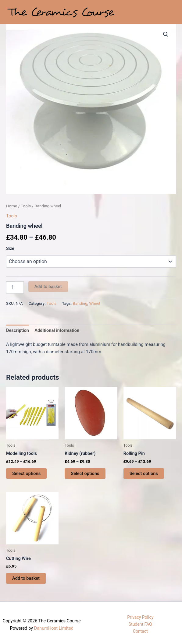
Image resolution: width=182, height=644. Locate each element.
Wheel (95, 303)
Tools (26, 206)
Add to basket (48, 287)
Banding (80, 303)
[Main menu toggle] (170, 12)
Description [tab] (18, 330)
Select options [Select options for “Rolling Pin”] (144, 473)
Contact (140, 631)
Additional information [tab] (57, 330)
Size (10, 248)
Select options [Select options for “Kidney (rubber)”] (85, 473)
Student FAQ (140, 624)
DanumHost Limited (54, 628)
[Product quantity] (15, 287)
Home (12, 206)
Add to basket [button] (26, 578)
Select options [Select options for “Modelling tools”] (26, 473)
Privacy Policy (140, 617)
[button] (166, 34)
